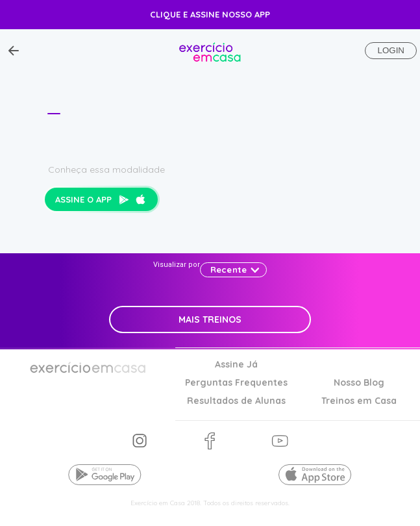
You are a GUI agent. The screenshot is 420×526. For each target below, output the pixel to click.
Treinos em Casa (359, 401)
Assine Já (236, 365)
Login (390, 50)
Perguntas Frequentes (236, 383)
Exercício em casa (210, 51)
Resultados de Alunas (236, 401)
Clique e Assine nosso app (210, 14)
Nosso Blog (359, 383)
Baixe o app (105, 475)
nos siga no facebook (210, 441)
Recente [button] (229, 269)
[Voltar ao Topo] (14, 51)
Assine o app (100, 199)
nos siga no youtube (280, 441)
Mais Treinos (210, 319)
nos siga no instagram (140, 441)
